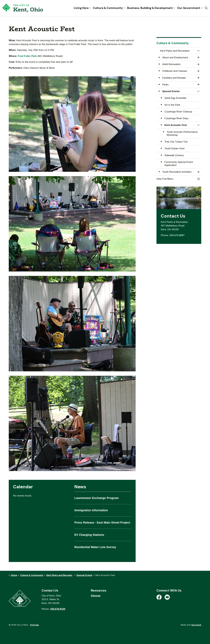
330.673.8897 (177, 235)
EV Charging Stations (89, 535)
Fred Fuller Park (27, 56)
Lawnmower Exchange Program (96, 498)
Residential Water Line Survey (95, 547)
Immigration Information (91, 510)
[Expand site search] (206, 8)
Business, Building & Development (150, 8)
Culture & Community (108, 8)
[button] (72, 124)
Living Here (81, 8)
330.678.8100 (58, 609)
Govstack (196, 625)
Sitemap (96, 596)
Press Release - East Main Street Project (102, 523)
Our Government (189, 8)
